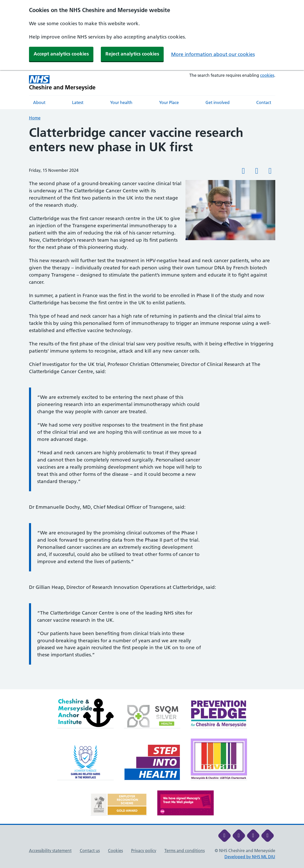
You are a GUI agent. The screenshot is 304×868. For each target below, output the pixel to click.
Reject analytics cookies (132, 54)
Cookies (115, 851)
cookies (267, 75)
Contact (264, 102)
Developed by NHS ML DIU (250, 857)
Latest (78, 102)
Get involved (218, 102)
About (39, 102)
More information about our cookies (213, 54)
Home (35, 118)
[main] (152, 407)
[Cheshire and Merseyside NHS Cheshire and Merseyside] (62, 83)
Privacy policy (144, 851)
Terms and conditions (185, 851)
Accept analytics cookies (61, 54)
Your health (121, 102)
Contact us (90, 851)
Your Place (169, 102)
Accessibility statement (50, 851)
